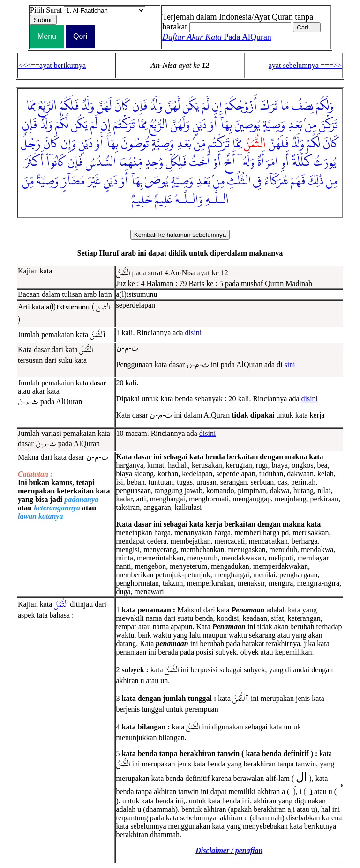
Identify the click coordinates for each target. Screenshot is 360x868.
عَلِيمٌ (164, 200)
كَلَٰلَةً (301, 162)
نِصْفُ (302, 106)
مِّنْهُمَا (131, 162)
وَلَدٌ (156, 106)
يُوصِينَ (247, 125)
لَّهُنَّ (173, 106)
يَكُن (191, 106)
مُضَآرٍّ (73, 181)
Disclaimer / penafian (229, 850)
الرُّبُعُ (47, 106)
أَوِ (285, 162)
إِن (217, 106)
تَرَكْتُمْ (124, 125)
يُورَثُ (325, 162)
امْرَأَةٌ (268, 162)
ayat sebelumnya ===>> (305, 65)
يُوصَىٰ (157, 181)
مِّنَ (28, 181)
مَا (285, 106)
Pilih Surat (46, 10)
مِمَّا (31, 106)
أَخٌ (229, 162)
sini (290, 364)
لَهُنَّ (104, 106)
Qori (80, 36)
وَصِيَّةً (48, 181)
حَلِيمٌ (142, 200)
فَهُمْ (298, 181)
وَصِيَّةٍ (274, 125)
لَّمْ (206, 106)
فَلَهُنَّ (279, 144)
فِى (257, 181)
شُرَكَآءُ (276, 181)
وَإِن (68, 144)
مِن (332, 181)
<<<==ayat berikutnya (52, 65)
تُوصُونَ (135, 144)
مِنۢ (311, 125)
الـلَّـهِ (217, 200)
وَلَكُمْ (325, 106)
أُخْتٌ (200, 162)
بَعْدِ (295, 125)
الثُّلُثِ (239, 181)
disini (194, 333)
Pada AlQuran (217, 37)
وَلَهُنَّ (180, 125)
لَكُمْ (314, 144)
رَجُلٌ (31, 144)
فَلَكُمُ (69, 106)
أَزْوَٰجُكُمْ (241, 106)
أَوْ (213, 125)
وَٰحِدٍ (154, 162)
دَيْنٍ (199, 125)
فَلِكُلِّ (176, 162)
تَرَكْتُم (219, 144)
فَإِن (140, 106)
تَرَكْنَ (329, 125)
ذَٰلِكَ (316, 181)
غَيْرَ (94, 181)
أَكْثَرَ (34, 162)
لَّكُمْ (62, 125)
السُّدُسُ (101, 162)
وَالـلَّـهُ (189, 200)
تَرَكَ (269, 106)
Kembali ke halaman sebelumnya (180, 235)
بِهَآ (226, 125)
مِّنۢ (200, 144)
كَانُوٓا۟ (56, 162)
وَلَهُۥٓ (246, 162)
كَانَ (122, 106)
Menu (47, 36)
